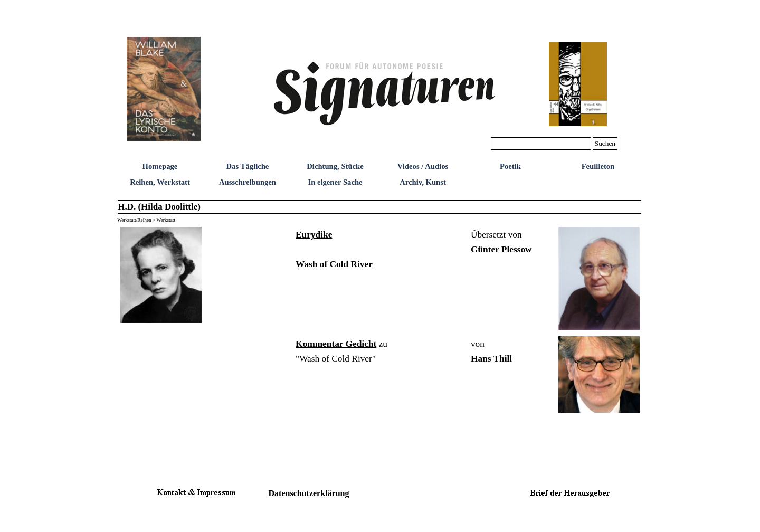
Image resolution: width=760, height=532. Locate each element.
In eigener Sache (335, 182)
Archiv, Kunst (423, 182)
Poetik (510, 166)
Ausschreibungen (248, 182)
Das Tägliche (248, 166)
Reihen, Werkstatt (160, 182)
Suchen (605, 143)
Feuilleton (598, 166)
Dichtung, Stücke (335, 166)
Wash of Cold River (334, 264)
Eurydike (314, 235)
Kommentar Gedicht (336, 344)
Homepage (160, 166)
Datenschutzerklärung (309, 493)
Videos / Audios (423, 166)
